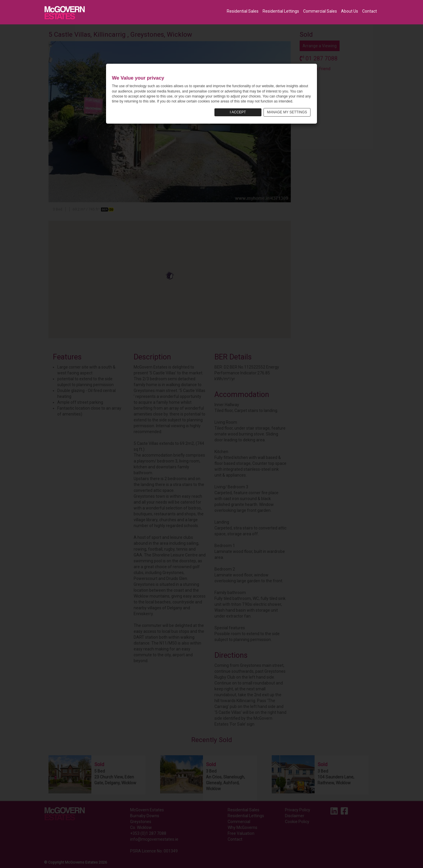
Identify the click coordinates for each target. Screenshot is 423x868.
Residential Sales (243, 11)
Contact (370, 11)
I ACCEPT (238, 112)
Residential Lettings (281, 11)
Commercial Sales (320, 11)
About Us (350, 11)
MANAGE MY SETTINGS (287, 112)
